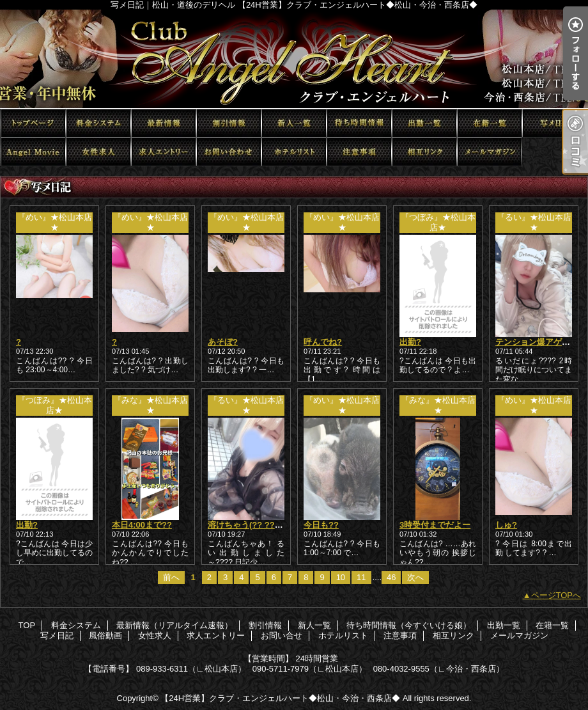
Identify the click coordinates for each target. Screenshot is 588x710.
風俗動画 (33, 152)
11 (361, 577)
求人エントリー (164, 152)
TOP (33, 123)
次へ (415, 577)
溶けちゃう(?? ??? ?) (249, 525)
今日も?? (321, 525)
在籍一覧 (490, 123)
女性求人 (98, 152)
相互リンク (424, 152)
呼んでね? (323, 342)
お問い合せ (229, 152)
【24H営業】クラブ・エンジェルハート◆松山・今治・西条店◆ (280, 698)
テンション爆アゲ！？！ (541, 342)
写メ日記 (555, 123)
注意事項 (359, 152)
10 (341, 577)
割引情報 (229, 123)
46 (391, 577)
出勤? (410, 342)
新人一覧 (294, 123)
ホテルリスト (294, 152)
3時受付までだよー (435, 525)
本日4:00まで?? (142, 525)
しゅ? (506, 525)
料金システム (98, 123)
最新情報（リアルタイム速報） (164, 123)
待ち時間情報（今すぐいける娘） (359, 123)
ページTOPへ (556, 595)
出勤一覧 (424, 123)
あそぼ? (223, 342)
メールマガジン (490, 152)
